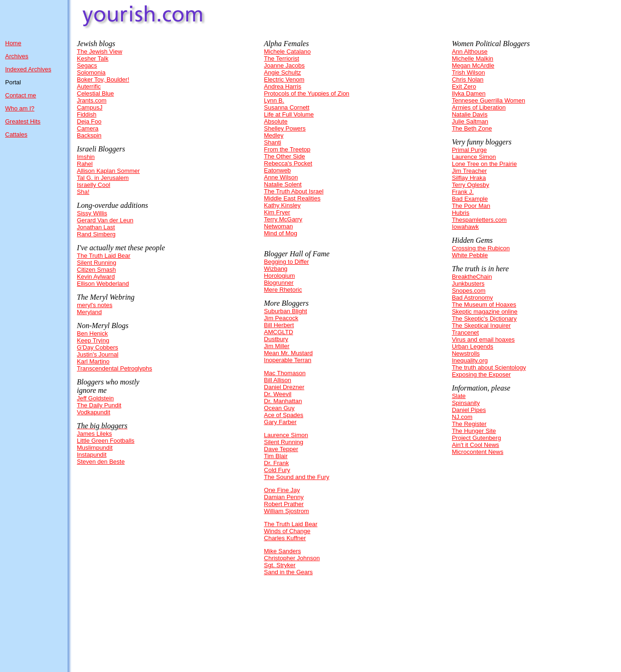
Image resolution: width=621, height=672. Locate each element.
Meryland (89, 312)
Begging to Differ (287, 262)
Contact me (20, 95)
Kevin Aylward (96, 277)
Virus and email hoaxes (483, 339)
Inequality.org (470, 360)
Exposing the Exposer (481, 374)
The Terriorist (282, 58)
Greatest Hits (23, 121)
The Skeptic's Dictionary (484, 319)
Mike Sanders (283, 551)
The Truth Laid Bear (104, 256)
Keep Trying (93, 340)
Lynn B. (274, 100)
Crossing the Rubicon (481, 248)
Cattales (16, 134)
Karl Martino (93, 361)
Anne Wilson (281, 177)
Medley (274, 135)
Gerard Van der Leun (105, 220)
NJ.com (462, 417)
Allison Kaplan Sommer (108, 171)
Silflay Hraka (469, 178)
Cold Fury (277, 470)
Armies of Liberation (479, 107)
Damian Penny (284, 497)
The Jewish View (99, 51)
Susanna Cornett (287, 107)
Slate (459, 396)
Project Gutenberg (477, 438)
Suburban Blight (286, 311)
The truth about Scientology (489, 367)
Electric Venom (284, 79)
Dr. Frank (276, 463)
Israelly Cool (94, 185)
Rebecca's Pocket (288, 163)
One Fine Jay (282, 490)
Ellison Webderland (103, 284)
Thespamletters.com (479, 220)
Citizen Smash (96, 270)
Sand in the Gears (289, 572)
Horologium (280, 276)
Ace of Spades (284, 415)
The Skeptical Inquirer (481, 326)
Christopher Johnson (292, 558)
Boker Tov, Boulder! (103, 79)
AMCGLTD (279, 332)
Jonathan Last (96, 227)
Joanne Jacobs (284, 65)
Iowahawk (465, 227)
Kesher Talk (93, 58)
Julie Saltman (470, 121)
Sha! (83, 192)
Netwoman (279, 226)
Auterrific (89, 86)
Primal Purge (469, 150)
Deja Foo (89, 121)
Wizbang (276, 269)
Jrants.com (92, 100)
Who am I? (20, 108)
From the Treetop (287, 149)
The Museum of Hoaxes (484, 305)
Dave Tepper (281, 449)
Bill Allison (278, 380)
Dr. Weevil (278, 394)
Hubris (461, 213)
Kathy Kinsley (283, 205)
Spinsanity (466, 403)
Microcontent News (478, 452)
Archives (17, 56)
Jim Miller (277, 346)
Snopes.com (469, 291)
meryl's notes (95, 305)
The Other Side (285, 156)
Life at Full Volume (289, 114)
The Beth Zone (472, 128)
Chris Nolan (468, 79)
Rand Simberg (96, 234)
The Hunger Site (474, 431)
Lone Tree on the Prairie (484, 164)
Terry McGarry (283, 219)
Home (13, 43)
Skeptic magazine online (485, 312)
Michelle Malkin (473, 58)
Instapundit (92, 455)
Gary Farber (280, 422)
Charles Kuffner (285, 538)
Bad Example (470, 199)
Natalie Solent (283, 184)
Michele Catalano (287, 51)
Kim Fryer (277, 212)
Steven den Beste (101, 462)
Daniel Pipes (469, 410)
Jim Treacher (469, 171)
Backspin (89, 135)
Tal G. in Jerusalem (103, 178)
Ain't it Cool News (475, 445)
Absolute (276, 121)
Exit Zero (464, 86)
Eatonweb (278, 170)
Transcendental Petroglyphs (114, 368)
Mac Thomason (285, 373)
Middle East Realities (292, 198)
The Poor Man (471, 206)
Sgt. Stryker (280, 565)
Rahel (85, 164)
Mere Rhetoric (283, 290)
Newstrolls (466, 353)
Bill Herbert (279, 325)
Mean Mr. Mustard (289, 353)
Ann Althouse (470, 51)
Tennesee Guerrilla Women (488, 100)
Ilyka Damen (469, 93)
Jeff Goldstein (95, 398)
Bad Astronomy (472, 298)
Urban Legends (473, 346)
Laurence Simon (286, 435)
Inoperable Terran (288, 360)
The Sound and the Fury (297, 477)
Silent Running (97, 263)
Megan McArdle (473, 65)
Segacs (87, 65)
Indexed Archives (28, 69)
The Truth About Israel (294, 191)
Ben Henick (92, 333)
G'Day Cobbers (97, 347)
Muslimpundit (95, 448)
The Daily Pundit (99, 405)
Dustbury (276, 339)
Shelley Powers (285, 128)
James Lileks (94, 434)
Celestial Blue (96, 93)
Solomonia (91, 72)
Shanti (273, 142)
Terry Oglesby (471, 185)
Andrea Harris (283, 86)
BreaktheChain (472, 277)
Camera (88, 128)
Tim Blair (276, 456)
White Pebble (470, 255)
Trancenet (465, 333)
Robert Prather (284, 504)
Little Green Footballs (106, 441)
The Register (469, 424)
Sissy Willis (92, 213)
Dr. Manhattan (283, 401)
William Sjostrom (287, 511)
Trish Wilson (468, 72)
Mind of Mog (281, 233)
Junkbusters (468, 284)
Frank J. (463, 192)
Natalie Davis (470, 114)
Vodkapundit (94, 412)
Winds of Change (287, 531)
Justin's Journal (98, 354)
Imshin (86, 157)
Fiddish (87, 114)
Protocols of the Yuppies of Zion (307, 93)
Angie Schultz (283, 72)
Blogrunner (279, 283)
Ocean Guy (280, 408)
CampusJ (90, 107)
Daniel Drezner (284, 387)
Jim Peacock (281, 318)
